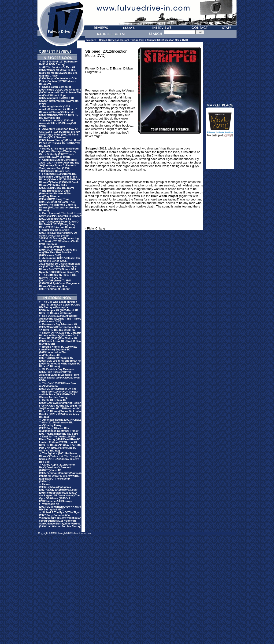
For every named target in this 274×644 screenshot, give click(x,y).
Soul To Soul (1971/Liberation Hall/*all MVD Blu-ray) (59, 63)
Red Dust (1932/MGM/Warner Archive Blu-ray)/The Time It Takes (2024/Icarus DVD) (60, 319)
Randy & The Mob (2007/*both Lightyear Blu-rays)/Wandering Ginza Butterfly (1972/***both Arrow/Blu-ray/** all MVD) (59, 153)
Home (102, 40)
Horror (124, 40)
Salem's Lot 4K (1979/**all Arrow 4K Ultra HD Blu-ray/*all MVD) (57, 123)
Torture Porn (137, 40)
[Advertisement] (220, 155)
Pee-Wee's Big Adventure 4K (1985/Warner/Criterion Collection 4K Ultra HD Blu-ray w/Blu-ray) (59, 327)
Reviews (113, 40)
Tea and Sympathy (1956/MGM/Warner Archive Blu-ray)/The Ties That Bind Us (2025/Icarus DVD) (59, 251)
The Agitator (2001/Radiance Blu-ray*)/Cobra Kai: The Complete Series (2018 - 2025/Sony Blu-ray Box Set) (60, 458)
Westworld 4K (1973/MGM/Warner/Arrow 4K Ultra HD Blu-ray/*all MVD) (60, 507)
